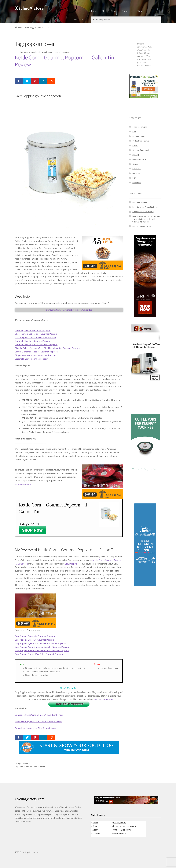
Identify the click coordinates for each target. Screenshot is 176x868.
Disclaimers (78, 19)
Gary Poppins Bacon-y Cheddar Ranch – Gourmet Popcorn (42, 650)
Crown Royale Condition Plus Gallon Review (35, 728)
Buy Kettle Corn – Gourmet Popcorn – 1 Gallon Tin (69, 310)
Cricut (135, 145)
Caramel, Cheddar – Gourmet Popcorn (33, 330)
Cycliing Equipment (141, 150)
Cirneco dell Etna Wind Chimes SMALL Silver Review (39, 715)
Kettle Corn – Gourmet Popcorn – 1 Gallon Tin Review (64, 61)
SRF (134, 178)
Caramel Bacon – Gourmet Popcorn (31, 359)
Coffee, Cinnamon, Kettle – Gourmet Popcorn (36, 352)
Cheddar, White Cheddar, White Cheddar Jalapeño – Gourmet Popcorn (47, 348)
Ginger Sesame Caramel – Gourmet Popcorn (36, 355)
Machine (136, 173)
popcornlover (39, 766)
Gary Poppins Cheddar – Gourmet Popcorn (35, 640)
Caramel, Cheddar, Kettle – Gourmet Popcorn (36, 345)
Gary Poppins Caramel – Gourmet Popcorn (35, 636)
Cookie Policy (119, 833)
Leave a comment (62, 52)
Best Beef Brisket (140, 202)
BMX (134, 131)
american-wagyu (140, 127)
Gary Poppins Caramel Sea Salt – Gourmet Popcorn (39, 654)
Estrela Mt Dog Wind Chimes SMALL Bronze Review (39, 722)
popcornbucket (26, 766)
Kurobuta (136, 169)
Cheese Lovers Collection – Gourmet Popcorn (36, 334)
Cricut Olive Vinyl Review (143, 212)
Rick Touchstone (45, 52)
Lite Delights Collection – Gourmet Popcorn (36, 337)
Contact (96, 833)
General (27, 763)
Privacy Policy (120, 823)
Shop (139, 11)
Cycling (136, 155)
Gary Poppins (71, 564)
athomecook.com (23, 484)
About (114, 11)
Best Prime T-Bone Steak (143, 226)
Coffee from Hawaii (141, 141)
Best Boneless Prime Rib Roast (145, 207)
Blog (104, 11)
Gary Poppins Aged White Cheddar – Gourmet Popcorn (40, 643)
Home (94, 11)
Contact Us (127, 11)
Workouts (137, 183)
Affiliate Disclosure (122, 830)
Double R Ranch (139, 159)
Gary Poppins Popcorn (103, 699)
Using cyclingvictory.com (125, 826)
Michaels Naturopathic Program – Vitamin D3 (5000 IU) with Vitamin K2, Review (146, 219)
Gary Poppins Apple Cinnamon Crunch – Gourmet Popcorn (42, 647)
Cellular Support (139, 136)
